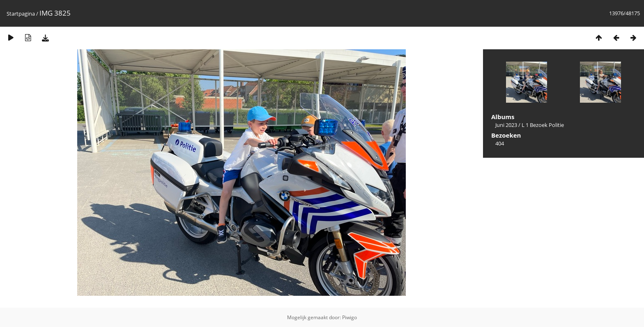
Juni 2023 (506, 125)
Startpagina (21, 14)
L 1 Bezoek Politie (543, 125)
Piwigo (350, 317)
